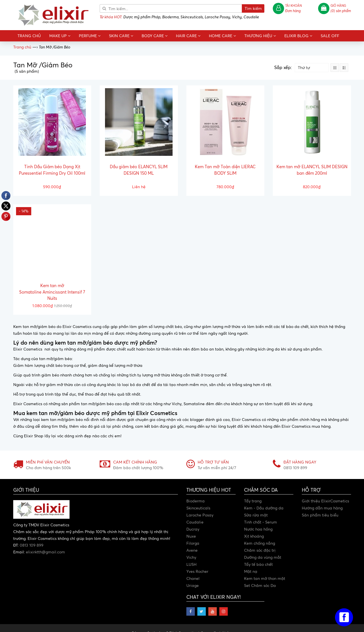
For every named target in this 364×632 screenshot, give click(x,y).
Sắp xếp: (283, 67)
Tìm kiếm (253, 8)
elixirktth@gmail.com (45, 552)
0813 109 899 (32, 545)
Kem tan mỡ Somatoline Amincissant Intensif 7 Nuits (52, 292)
